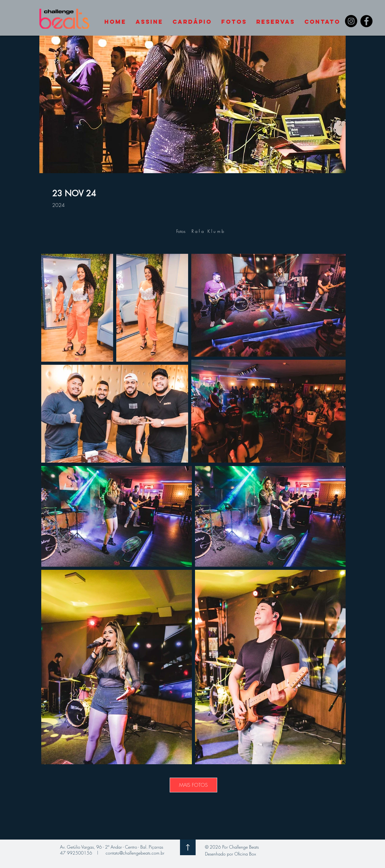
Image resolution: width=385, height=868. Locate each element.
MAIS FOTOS (193, 785)
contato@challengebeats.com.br (135, 853)
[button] (322, 22)
